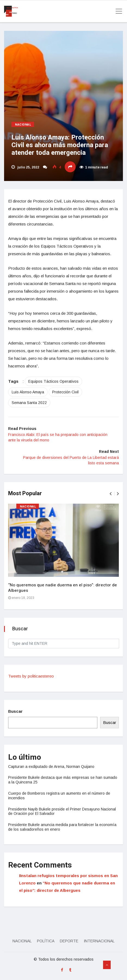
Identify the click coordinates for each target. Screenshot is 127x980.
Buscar (15, 711)
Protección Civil (65, 392)
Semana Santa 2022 (29, 403)
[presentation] (111, 494)
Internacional (99, 941)
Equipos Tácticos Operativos (53, 381)
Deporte (69, 941)
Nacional (23, 125)
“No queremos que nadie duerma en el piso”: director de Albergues (63, 588)
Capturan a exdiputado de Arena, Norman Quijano (51, 767)
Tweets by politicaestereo (31, 676)
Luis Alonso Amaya (28, 392)
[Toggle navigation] (117, 11)
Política (46, 941)
